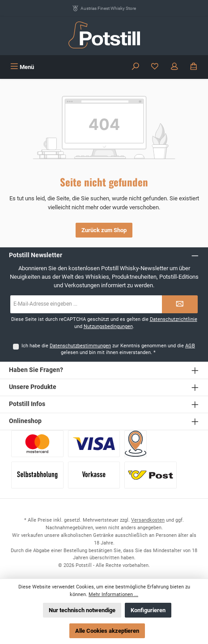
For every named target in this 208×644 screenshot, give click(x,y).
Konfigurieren (148, 610)
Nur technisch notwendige (82, 610)
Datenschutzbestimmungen (80, 346)
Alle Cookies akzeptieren (107, 631)
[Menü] (22, 67)
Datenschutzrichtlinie (174, 319)
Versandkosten (148, 520)
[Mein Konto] (174, 67)
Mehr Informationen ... (113, 594)
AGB (190, 346)
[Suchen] (136, 67)
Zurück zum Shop (104, 230)
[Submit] (180, 304)
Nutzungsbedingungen (108, 326)
